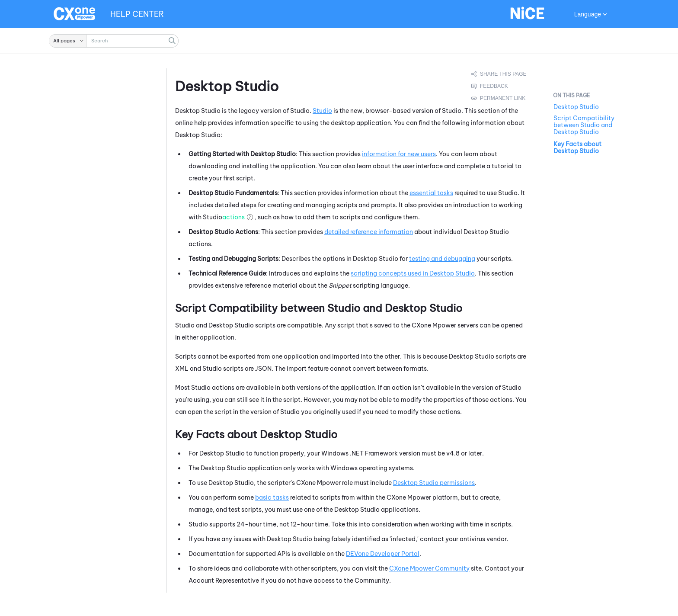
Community (429, 568)
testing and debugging (442, 259)
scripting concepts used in (413, 273)
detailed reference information (369, 232)
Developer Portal (383, 554)
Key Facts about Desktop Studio (577, 148)
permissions (434, 483)
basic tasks (272, 497)
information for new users (399, 154)
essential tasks (431, 193)
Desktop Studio (576, 107)
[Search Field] (114, 41)
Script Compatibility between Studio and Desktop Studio (584, 125)
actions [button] (233, 217)
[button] (68, 41)
